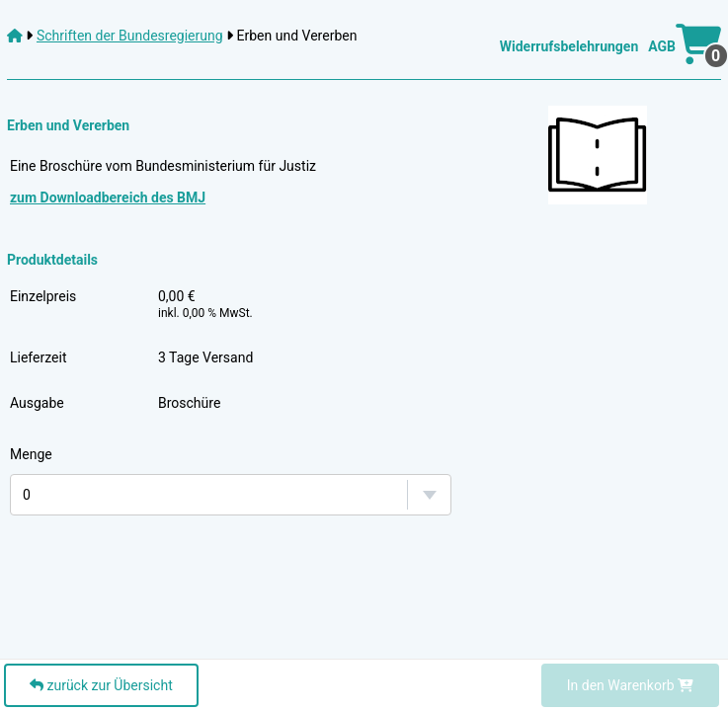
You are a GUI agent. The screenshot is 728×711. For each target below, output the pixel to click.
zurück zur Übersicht (101, 685)
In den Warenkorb (630, 685)
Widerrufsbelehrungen (569, 46)
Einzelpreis (43, 296)
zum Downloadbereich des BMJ (108, 197)
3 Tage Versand (205, 357)
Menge (31, 454)
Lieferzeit (38, 357)
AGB (662, 46)
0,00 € (205, 304)
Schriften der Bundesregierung (130, 36)
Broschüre (189, 403)
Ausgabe (37, 403)
